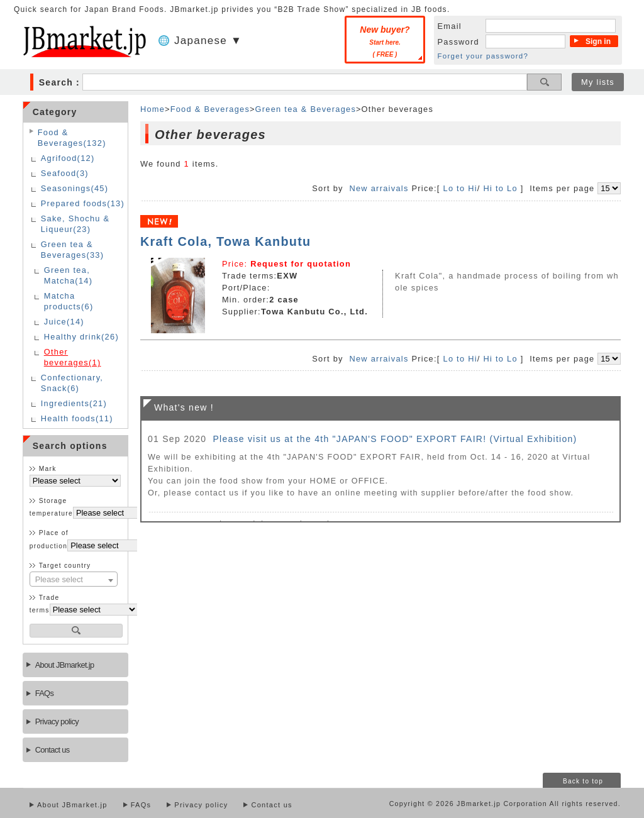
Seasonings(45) (75, 188)
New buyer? (385, 41)
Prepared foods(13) (83, 203)
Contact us (53, 750)
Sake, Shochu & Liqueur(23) (75, 224)
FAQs (44, 693)
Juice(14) (64, 322)
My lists (598, 82)
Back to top (583, 781)
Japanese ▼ (208, 41)
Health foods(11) (77, 418)
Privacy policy (57, 721)
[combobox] (74, 579)
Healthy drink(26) (81, 337)
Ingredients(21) (74, 403)
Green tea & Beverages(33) (73, 250)
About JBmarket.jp (65, 665)
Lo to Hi (460, 188)
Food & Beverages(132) (72, 138)
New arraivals (379, 188)
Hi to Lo (501, 188)
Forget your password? (483, 56)
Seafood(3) (65, 173)
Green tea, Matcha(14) (69, 275)
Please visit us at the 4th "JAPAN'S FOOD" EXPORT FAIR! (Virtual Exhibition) (395, 439)
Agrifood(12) (68, 158)
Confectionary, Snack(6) (72, 383)
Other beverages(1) (73, 357)
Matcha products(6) (69, 301)
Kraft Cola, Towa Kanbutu (226, 241)
